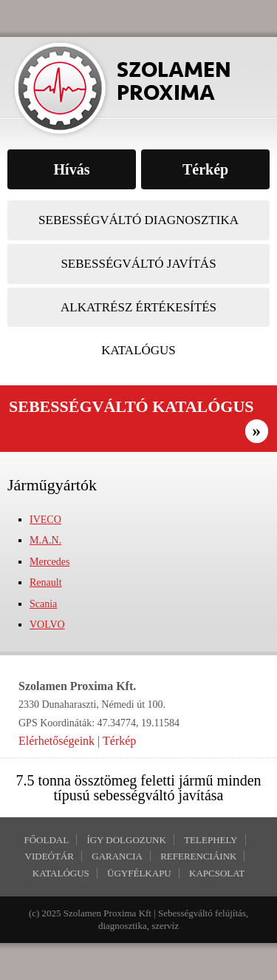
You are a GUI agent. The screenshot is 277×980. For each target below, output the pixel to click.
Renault (46, 582)
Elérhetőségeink (57, 741)
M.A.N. (45, 540)
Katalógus (138, 350)
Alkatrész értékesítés (138, 307)
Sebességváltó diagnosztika (138, 220)
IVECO (45, 520)
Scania (43, 604)
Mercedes (49, 562)
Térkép (119, 741)
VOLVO (47, 625)
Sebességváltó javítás (138, 264)
